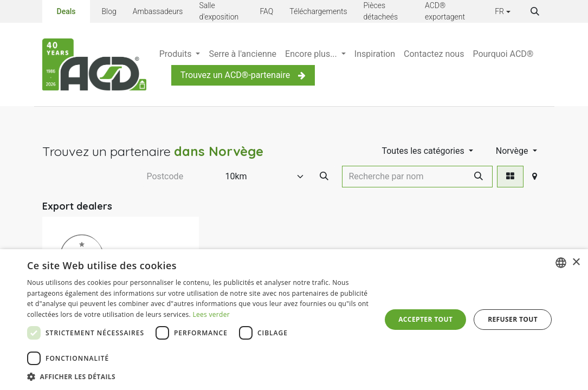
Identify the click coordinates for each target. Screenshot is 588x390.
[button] (535, 11)
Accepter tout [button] (425, 319)
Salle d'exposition (219, 11)
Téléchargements (318, 11)
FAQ (266, 11)
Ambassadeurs (158, 11)
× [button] (576, 262)
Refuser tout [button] (513, 319)
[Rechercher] (479, 177)
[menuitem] (180, 54)
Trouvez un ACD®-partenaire (243, 75)
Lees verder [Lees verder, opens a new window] (211, 314)
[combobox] (561, 263)
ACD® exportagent (445, 11)
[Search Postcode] (324, 177)
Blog (109, 11)
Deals (66, 11)
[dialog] (294, 320)
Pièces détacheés (381, 11)
